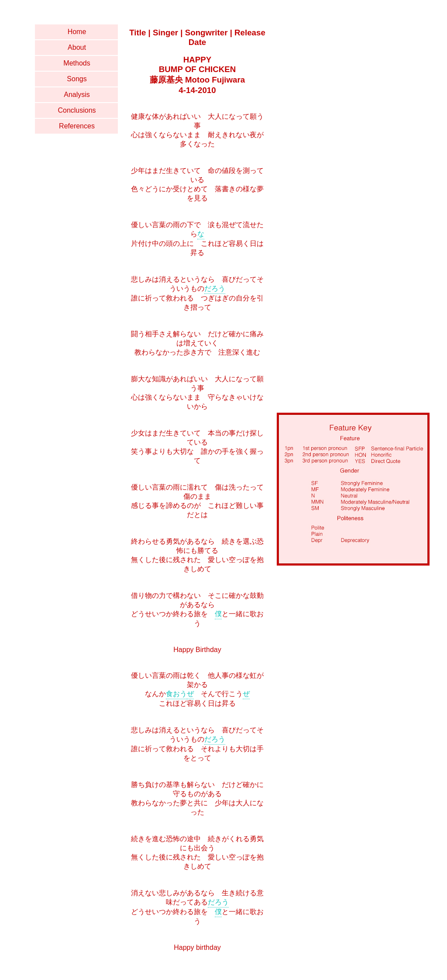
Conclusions (77, 110)
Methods (77, 63)
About (77, 47)
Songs (77, 79)
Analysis (77, 95)
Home (77, 32)
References (77, 126)
